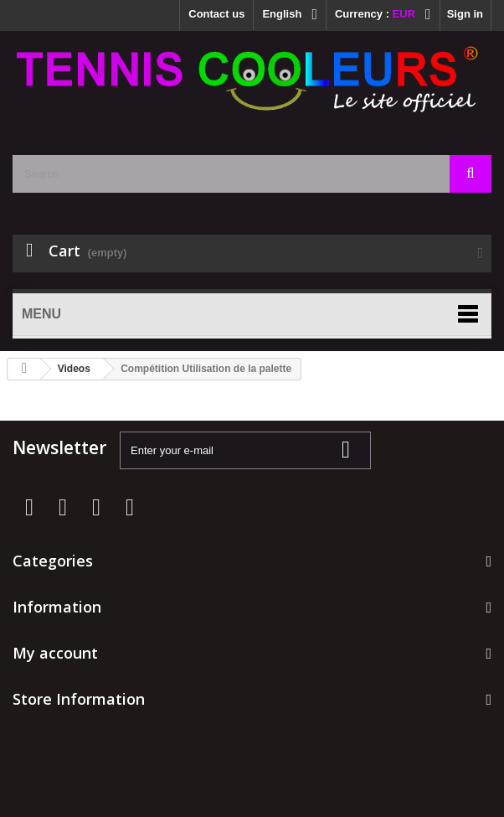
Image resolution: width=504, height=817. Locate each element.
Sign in (465, 14)
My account (55, 653)
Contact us (216, 14)
